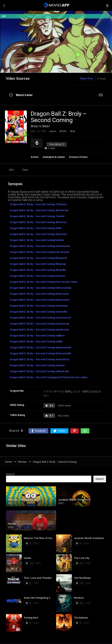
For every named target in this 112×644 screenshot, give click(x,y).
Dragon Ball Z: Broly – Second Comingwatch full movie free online (49, 377)
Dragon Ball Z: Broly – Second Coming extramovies (40, 246)
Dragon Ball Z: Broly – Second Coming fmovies (37, 276)
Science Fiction (78, 157)
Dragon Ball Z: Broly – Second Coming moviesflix (39, 312)
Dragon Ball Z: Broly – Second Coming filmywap (38, 264)
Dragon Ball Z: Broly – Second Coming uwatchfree (40, 359)
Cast (25, 170)
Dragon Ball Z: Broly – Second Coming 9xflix (36, 228)
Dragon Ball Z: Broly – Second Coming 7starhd (37, 216)
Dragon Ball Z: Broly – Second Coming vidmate (37, 365)
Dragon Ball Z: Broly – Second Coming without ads (39, 371)
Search (10, 474)
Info (11, 170)
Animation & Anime (54, 157)
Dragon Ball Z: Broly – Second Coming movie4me (39, 306)
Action (35, 157)
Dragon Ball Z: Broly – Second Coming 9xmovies (38, 234)
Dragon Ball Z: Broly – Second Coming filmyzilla (38, 270)
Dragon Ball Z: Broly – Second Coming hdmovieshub (41, 288)
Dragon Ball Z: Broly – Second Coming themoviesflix (41, 353)
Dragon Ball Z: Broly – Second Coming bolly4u (37, 240)
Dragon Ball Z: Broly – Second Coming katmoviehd (40, 300)
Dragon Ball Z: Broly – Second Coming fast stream (39, 252)
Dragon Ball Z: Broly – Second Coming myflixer (37, 336)
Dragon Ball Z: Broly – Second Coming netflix (36, 341)
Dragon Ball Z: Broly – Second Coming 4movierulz (39, 210)
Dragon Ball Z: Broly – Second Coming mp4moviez (40, 330)
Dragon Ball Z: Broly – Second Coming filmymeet (38, 258)
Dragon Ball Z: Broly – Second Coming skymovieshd (40, 347)
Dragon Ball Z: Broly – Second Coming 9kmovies (38, 222)
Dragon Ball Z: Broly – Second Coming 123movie (38, 204)
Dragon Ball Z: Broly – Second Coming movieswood (40, 318)
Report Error (87, 79)
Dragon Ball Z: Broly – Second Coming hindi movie (39, 294)
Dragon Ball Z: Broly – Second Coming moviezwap (40, 324)
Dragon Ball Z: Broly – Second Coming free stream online (44, 282)
